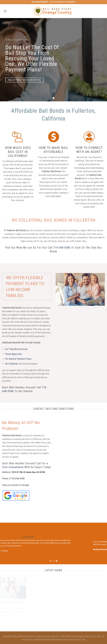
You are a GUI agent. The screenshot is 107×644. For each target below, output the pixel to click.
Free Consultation (13, 467)
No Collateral (11, 364)
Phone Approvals (13, 354)
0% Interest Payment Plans (18, 359)
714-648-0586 (62, 248)
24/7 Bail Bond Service (16, 349)
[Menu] (5, 11)
